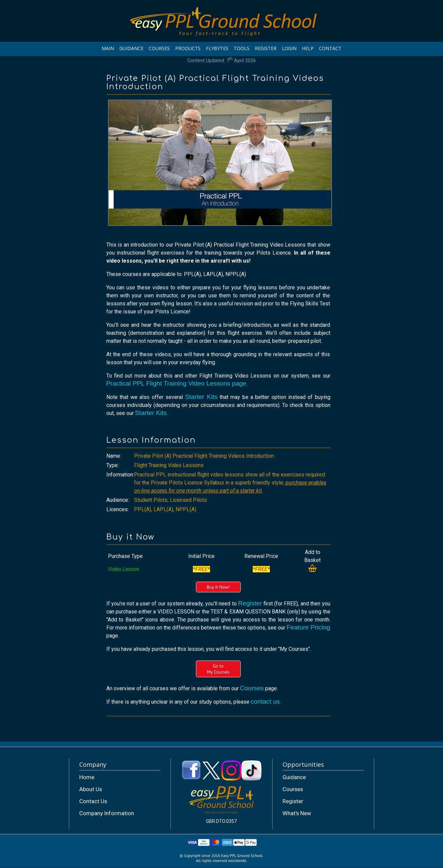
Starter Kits (201, 397)
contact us (265, 701)
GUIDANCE (131, 48)
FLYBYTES (217, 48)
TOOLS (242, 48)
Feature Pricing (308, 627)
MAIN (108, 48)
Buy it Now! (218, 587)
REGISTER (266, 48)
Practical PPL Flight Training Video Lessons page (176, 383)
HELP (308, 48)
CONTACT (330, 48)
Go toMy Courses (218, 669)
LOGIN (289, 48)
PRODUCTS (188, 48)
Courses (252, 688)
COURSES (159, 48)
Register (250, 603)
